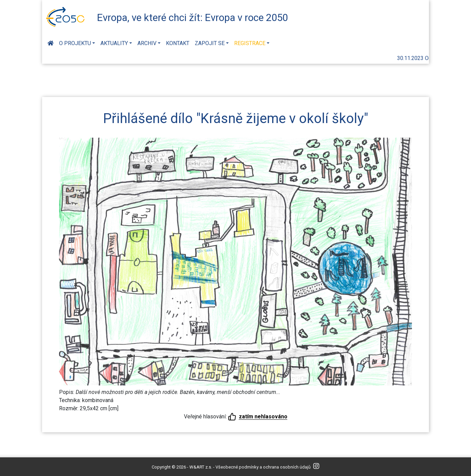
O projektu (75, 43)
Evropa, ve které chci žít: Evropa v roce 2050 (192, 18)
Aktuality (114, 43)
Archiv (147, 43)
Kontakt (178, 43)
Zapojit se (210, 43)
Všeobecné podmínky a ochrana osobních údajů (263, 467)
